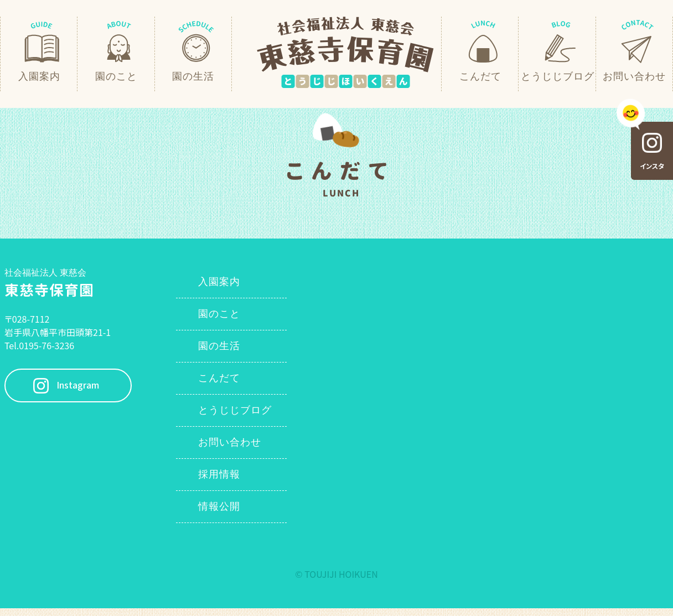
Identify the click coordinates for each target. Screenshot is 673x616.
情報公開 (219, 506)
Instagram (78, 385)
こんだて (219, 378)
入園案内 (219, 282)
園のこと (219, 314)
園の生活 (219, 346)
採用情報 (219, 474)
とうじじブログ (235, 410)
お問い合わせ (230, 442)
